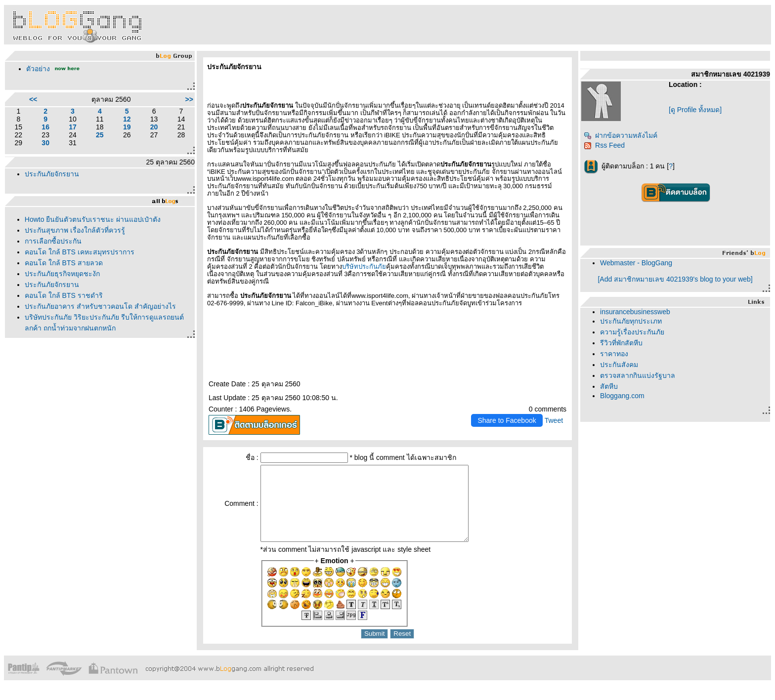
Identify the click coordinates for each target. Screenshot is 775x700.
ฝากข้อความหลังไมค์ (621, 135)
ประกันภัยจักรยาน (52, 174)
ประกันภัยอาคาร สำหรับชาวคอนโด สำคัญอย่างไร (100, 306)
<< (33, 99)
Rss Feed (604, 145)
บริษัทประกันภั (364, 267)
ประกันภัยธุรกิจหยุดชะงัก (62, 274)
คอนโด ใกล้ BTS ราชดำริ (64, 295)
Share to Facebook (507, 420)
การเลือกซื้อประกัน (53, 241)
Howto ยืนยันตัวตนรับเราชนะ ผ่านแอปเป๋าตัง (93, 219)
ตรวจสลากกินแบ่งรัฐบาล (638, 375)
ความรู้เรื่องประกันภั (632, 332)
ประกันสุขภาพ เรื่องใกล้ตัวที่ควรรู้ (75, 230)
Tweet (554, 420)
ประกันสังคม (619, 365)
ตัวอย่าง (38, 69)
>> (189, 99)
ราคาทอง (614, 354)
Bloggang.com (622, 396)
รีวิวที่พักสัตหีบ (621, 343)
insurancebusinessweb (635, 312)
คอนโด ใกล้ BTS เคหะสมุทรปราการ (80, 252)
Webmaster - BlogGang (636, 263)
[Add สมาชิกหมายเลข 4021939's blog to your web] (675, 279)
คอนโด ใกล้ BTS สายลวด (64, 263)
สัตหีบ (609, 386)
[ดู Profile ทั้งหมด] (695, 110)
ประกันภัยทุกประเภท (631, 321)
